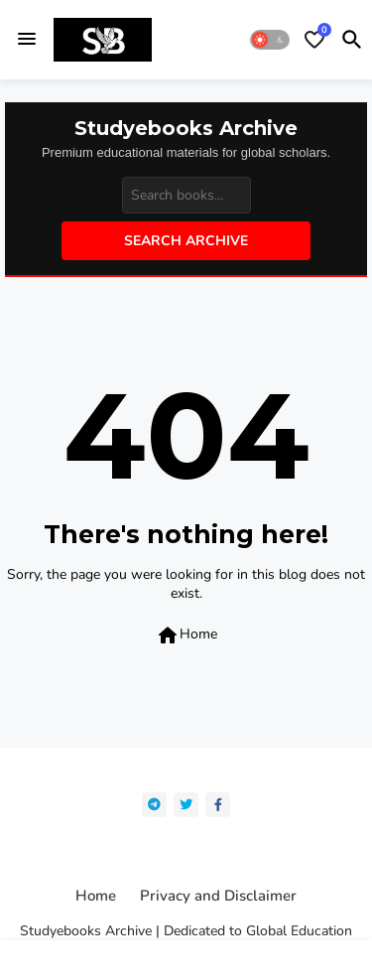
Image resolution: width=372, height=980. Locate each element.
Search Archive (186, 241)
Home (186, 635)
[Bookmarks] (314, 40)
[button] (270, 40)
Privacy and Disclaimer (218, 896)
